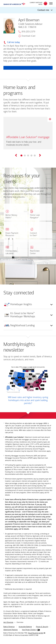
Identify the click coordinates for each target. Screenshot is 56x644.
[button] (28, 10)
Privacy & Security (42, 627)
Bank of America (9, 627)
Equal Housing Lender (36, 633)
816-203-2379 (27, 32)
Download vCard (27, 36)
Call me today (14, 42)
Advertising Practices (11, 630)
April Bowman (8, 622)
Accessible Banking (25, 627)
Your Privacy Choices (29, 630)
